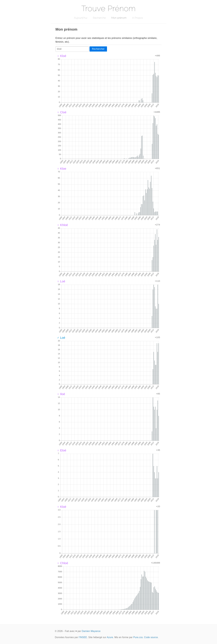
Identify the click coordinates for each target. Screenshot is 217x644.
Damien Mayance (91, 631)
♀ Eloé (62, 450)
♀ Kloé (62, 56)
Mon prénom (119, 18)
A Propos (138, 18)
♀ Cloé (62, 112)
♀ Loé (61, 281)
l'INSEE (83, 637)
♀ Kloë (62, 507)
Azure (110, 637)
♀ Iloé (61, 394)
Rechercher (98, 49)
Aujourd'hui (81, 18)
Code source (151, 637)
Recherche (99, 18)
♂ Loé (61, 338)
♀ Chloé (63, 563)
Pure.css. (138, 637)
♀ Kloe (62, 169)
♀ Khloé (62, 225)
